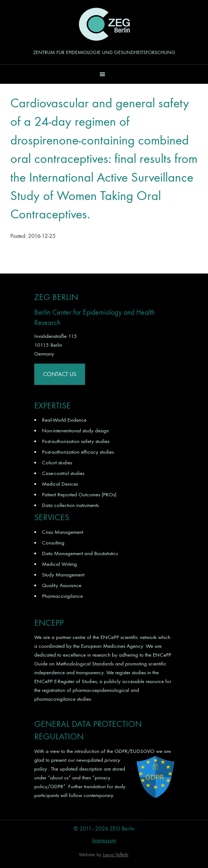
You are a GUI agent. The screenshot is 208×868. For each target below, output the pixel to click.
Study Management (63, 575)
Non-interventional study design (75, 431)
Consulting (53, 543)
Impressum (104, 840)
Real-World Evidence (64, 420)
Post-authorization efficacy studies (78, 452)
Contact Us (60, 374)
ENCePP (110, 637)
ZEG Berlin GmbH (104, 24)
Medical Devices (60, 484)
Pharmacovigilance (62, 596)
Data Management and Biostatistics (80, 553)
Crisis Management (63, 532)
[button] (104, 74)
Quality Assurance (62, 585)
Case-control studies (63, 473)
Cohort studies (57, 462)
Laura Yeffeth (116, 855)
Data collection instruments (70, 505)
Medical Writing (59, 564)
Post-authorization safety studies (76, 441)
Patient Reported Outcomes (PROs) (79, 494)
